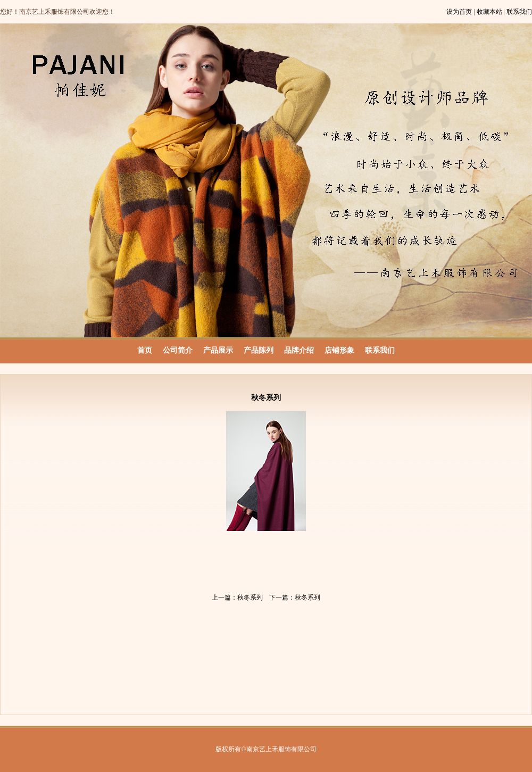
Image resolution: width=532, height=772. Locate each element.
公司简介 (178, 350)
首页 (145, 350)
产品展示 (218, 350)
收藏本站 (489, 12)
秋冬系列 (250, 597)
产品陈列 (259, 350)
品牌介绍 (299, 350)
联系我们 (519, 12)
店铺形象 (339, 350)
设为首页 (459, 12)
